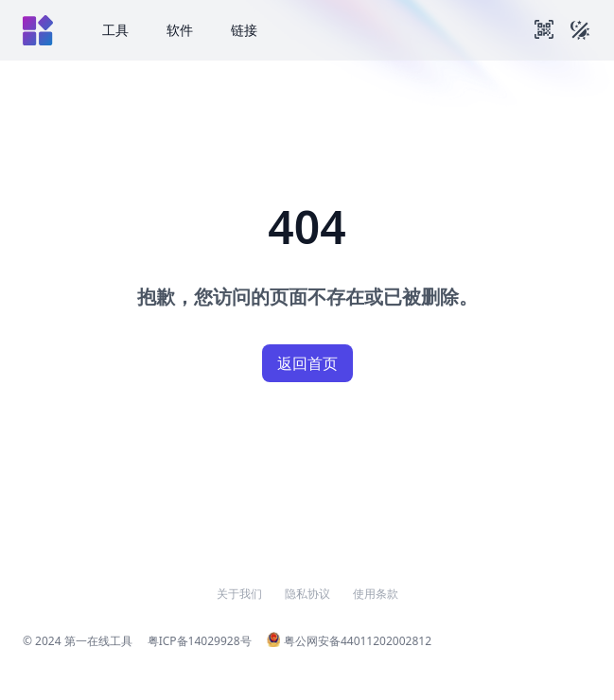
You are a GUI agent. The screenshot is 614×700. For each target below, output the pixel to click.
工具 (115, 30)
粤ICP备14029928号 (200, 641)
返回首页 (307, 363)
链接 (244, 30)
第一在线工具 (98, 641)
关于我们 (239, 594)
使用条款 (376, 594)
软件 (180, 30)
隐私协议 (307, 594)
